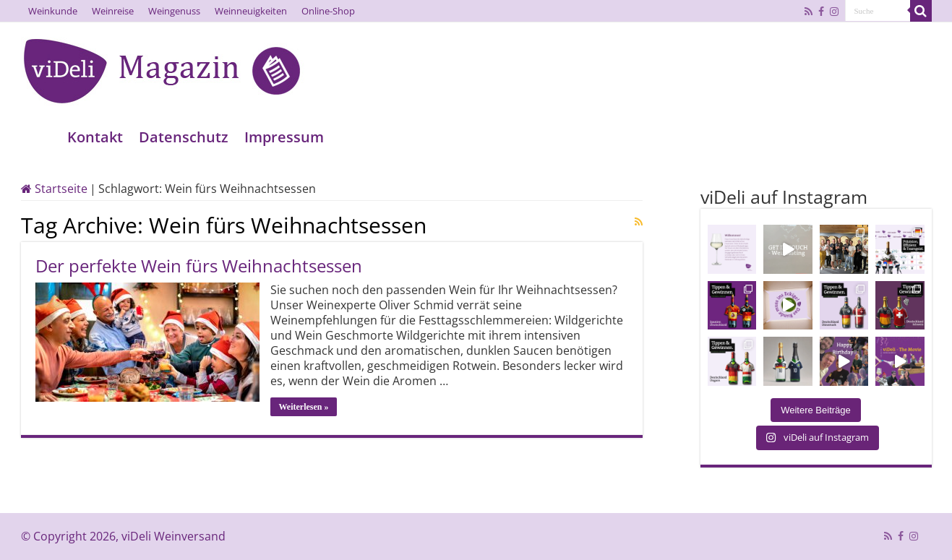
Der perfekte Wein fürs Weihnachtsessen (199, 266)
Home (40, 137)
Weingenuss (174, 11)
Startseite (54, 189)
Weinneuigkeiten (251, 11)
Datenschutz (184, 137)
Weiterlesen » (304, 407)
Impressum (284, 137)
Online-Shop (328, 11)
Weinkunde (53, 11)
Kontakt (95, 137)
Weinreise (113, 11)
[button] (32, 528)
